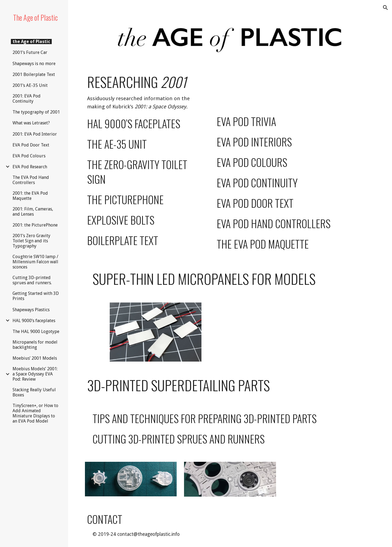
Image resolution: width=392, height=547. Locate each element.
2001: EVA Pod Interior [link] (35, 134)
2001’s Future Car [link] (30, 52)
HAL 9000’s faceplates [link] (34, 321)
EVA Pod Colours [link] (29, 156)
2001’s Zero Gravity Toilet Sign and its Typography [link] (31, 241)
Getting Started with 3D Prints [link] (36, 296)
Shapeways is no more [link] (34, 64)
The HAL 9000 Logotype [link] (36, 331)
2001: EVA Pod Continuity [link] (27, 99)
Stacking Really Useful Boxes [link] (34, 392)
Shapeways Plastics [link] (31, 310)
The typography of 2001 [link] (36, 112)
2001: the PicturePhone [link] (35, 225)
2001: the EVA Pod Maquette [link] (30, 196)
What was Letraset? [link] (31, 123)
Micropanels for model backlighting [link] (35, 345)
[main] (143, 163)
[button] (385, 8)
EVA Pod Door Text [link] (31, 145)
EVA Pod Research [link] (30, 167)
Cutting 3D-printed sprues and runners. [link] (32, 280)
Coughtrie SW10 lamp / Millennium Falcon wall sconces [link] (35, 262)
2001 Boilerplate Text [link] (34, 74)
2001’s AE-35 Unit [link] (30, 85)
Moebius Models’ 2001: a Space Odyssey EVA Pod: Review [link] (35, 374)
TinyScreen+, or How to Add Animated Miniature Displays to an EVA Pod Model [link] (35, 413)
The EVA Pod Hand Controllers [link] (31, 180)
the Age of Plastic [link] (31, 42)
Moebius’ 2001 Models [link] (35, 358)
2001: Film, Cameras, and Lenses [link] (33, 212)
